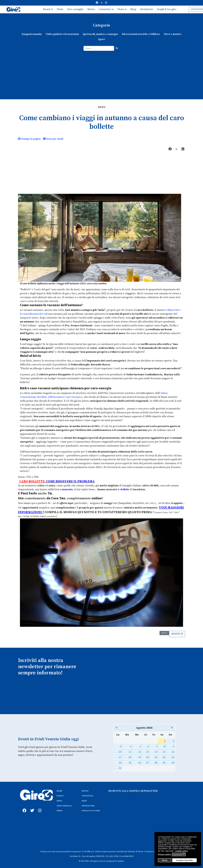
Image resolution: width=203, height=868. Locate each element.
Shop (133, 9)
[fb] (24, 807)
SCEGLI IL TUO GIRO (91, 810)
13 (147, 751)
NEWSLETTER (88, 805)
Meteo (91, 9)
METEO (85, 790)
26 (140, 762)
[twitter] (32, 807)
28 (156, 762)
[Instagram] (106, 3)
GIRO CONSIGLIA (64, 805)
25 (130, 762)
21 (156, 757)
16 (173, 751)
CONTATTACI (88, 795)
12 (140, 751)
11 (130, 751)
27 (147, 762)
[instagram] (39, 807)
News (60, 9)
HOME (59, 790)
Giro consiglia (75, 9)
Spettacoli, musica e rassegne (100, 34)
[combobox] (99, 48)
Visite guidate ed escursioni (62, 34)
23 (173, 757)
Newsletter (147, 9)
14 (156, 751)
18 (130, 757)
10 (120, 751)
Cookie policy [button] (182, 851)
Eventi (47, 9)
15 (164, 751)
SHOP (84, 800)
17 (120, 757)
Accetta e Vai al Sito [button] (184, 860)
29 (164, 762)
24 (120, 762)
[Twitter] (102, 3)
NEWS (59, 800)
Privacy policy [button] (164, 854)
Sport (102, 39)
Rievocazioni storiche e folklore (141, 34)
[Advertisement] (102, 70)
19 (140, 757)
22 (164, 757)
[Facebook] (97, 3)
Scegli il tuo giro (167, 9)
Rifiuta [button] (165, 860)
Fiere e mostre (172, 34)
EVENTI (60, 795)
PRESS (59, 810)
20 (147, 757)
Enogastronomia (32, 34)
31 (120, 768)
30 (173, 762)
